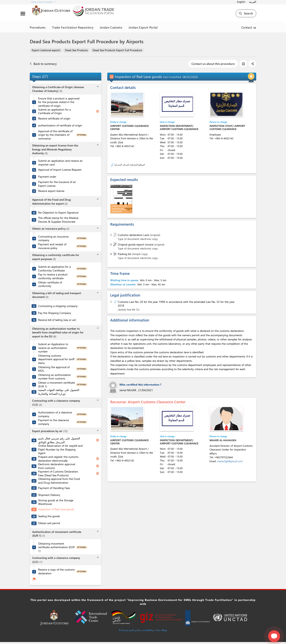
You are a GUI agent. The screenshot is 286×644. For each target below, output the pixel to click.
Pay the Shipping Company (55, 313)
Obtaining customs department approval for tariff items (56, 359)
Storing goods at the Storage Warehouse (56, 502)
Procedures (38, 27)
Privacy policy (128, 630)
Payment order (47, 177)
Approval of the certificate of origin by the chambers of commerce (55, 135)
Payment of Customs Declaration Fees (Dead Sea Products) (58, 473)
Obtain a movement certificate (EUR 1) (57, 385)
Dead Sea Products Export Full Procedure (117, 50)
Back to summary (43, 64)
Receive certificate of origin (54, 118)
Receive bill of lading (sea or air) (57, 320)
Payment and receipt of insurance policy (52, 246)
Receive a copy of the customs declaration (56, 571)
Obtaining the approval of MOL (54, 369)
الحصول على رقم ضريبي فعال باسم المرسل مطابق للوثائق (59, 440)
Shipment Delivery (49, 495)
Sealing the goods (49, 516)
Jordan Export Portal (143, 27)
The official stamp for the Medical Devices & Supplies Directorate (58, 220)
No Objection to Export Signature (58, 213)
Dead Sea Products (76, 50)
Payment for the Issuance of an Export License (57, 184)
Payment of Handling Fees (54, 488)
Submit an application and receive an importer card (60, 163)
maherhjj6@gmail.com (230, 461)
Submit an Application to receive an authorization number (53, 348)
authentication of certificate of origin (60, 125)
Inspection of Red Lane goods (56, 509)
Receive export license (51, 191)
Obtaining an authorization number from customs (55, 377)
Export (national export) (46, 50)
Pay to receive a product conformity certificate (53, 276)
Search (246, 13)
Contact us (249, 27)
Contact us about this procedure (213, 64)
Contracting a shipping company (58, 306)
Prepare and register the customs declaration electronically (58, 459)
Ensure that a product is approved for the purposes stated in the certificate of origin (59, 102)
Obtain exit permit (49, 523)
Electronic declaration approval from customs (57, 466)
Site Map (161, 630)
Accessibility (146, 630)
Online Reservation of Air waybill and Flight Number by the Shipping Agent (60, 449)
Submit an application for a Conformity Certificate (54, 269)
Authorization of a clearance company (55, 414)
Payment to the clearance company (54, 422)
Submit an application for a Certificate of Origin (54, 111)
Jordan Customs (111, 27)
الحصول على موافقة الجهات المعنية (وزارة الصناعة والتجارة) (59, 392)
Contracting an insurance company (53, 238)
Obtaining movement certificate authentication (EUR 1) (56, 547)
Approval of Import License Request (60, 170)
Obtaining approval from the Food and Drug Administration (59, 481)
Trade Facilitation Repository (73, 27)
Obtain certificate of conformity (50, 284)
